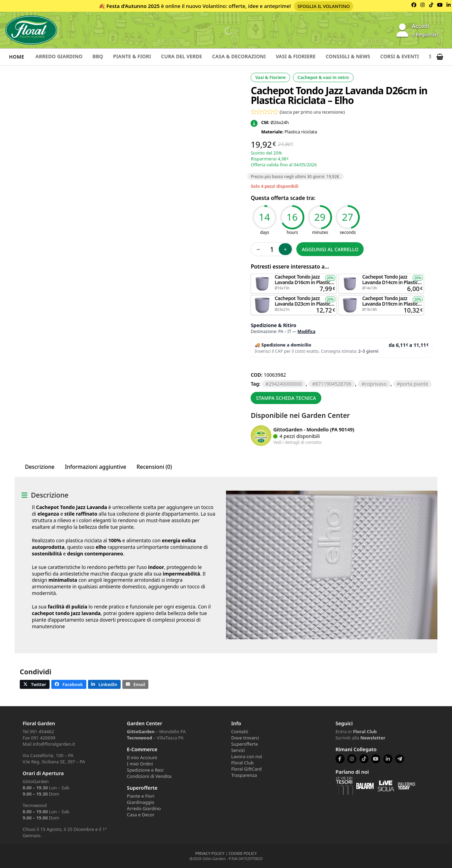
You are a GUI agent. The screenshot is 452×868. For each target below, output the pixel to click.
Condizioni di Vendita (149, 776)
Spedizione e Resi (145, 770)
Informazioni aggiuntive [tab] (95, 467)
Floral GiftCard (246, 769)
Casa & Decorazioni (253, 57)
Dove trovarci (245, 738)
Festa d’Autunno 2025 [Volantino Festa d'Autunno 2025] (133, 6)
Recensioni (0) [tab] (154, 467)
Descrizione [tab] (40, 467)
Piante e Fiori (141, 796)
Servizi (238, 750)
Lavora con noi (247, 756)
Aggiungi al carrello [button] (294, 277)
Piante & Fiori (140, 57)
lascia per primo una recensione (312, 112)
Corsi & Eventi (423, 57)
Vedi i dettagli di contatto (297, 442)
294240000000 (285, 384)
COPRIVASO (376, 384)
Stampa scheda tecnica (286, 398)
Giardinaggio (141, 802)
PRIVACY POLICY (210, 853)
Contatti (240, 731)
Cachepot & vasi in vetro (323, 77)
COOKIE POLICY (242, 853)
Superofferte (245, 744)
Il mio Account (142, 757)
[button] (442, 57)
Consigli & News (368, 57)
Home (17, 57)
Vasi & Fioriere (313, 57)
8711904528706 (333, 384)
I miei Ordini (140, 764)
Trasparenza (244, 775)
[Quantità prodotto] (272, 249)
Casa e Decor (141, 815)
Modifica (306, 331)
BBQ (102, 57)
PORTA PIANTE (414, 384)
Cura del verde (192, 57)
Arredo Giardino (61, 57)
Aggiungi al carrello (330, 249)
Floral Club (242, 763)
